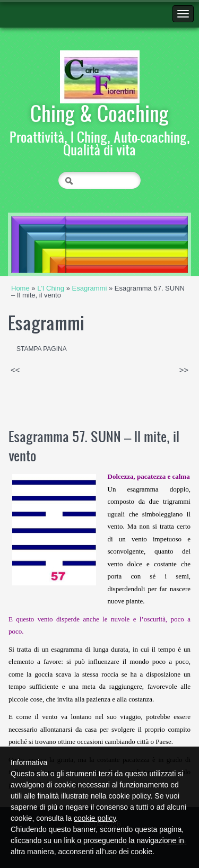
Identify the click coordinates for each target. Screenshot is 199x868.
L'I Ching (51, 288)
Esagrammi (90, 288)
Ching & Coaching (99, 113)
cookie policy (95, 818)
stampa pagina (42, 349)
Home (20, 288)
